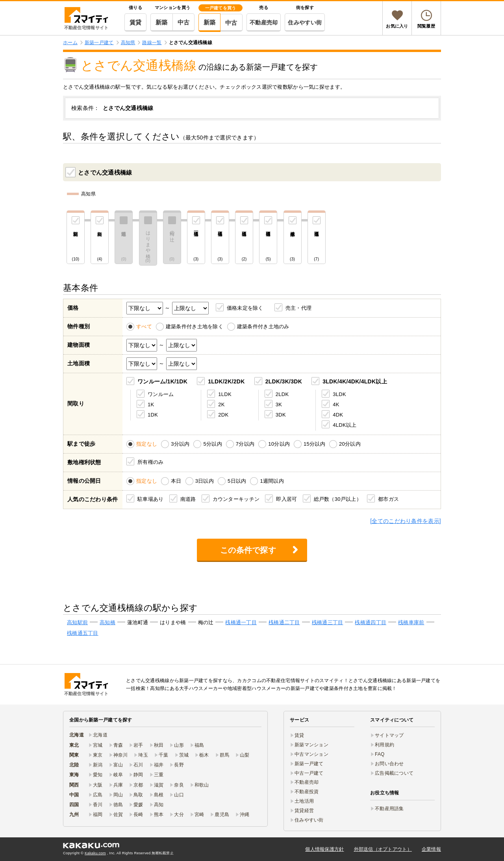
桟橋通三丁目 (328, 622)
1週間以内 (272, 481)
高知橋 (107, 622)
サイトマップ (389, 735)
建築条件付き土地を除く (195, 326)
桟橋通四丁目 (371, 622)
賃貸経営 (304, 811)
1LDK (225, 394)
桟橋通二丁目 (284, 622)
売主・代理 (298, 308)
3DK (281, 414)
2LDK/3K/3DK (284, 381)
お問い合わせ (389, 764)
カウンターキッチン (236, 499)
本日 (176, 481)
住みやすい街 (305, 22)
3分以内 (180, 444)
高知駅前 (77, 622)
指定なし (147, 444)
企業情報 (431, 849)
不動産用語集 (389, 809)
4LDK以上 (345, 425)
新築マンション (311, 745)
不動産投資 (307, 792)
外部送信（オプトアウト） (383, 849)
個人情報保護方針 (324, 849)
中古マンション (311, 754)
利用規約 (384, 745)
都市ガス (388, 499)
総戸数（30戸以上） (338, 499)
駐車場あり (150, 499)
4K (336, 404)
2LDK (282, 394)
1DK (153, 414)
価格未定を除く (245, 308)
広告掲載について (394, 773)
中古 (184, 22)
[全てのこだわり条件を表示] (406, 521)
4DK (338, 414)
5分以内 (212, 444)
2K (221, 404)
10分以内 (279, 444)
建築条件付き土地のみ (263, 326)
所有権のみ (150, 462)
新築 (162, 22)
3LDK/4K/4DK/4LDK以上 (355, 381)
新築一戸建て (309, 764)
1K (151, 404)
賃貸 (136, 22)
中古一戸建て (309, 773)
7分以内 (245, 444)
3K (279, 404)
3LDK (339, 394)
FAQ (380, 754)
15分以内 (314, 444)
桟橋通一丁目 (241, 622)
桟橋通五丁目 (83, 633)
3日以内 (205, 481)
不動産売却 (264, 22)
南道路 (188, 499)
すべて (144, 326)
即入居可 (286, 499)
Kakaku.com (95, 853)
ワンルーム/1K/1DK (162, 381)
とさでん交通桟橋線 (100, 172)
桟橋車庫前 (411, 622)
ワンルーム (161, 394)
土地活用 (304, 801)
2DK (223, 414)
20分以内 (350, 444)
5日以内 (237, 481)
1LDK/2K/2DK (226, 381)
